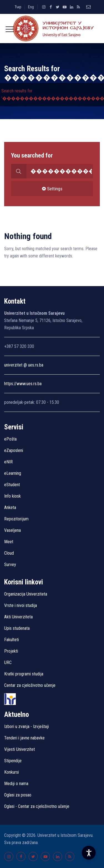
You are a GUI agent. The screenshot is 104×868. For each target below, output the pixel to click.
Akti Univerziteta (18, 617)
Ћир (18, 7)
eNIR (8, 462)
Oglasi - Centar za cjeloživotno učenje (37, 806)
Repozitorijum (16, 519)
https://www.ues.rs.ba (23, 384)
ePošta (10, 439)
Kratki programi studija (24, 674)
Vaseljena (12, 530)
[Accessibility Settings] (89, 853)
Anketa (10, 507)
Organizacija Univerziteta (26, 594)
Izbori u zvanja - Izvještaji (27, 726)
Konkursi (12, 772)
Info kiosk (12, 496)
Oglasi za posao (18, 795)
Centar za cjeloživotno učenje (30, 685)
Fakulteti (12, 640)
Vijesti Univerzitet (20, 749)
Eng (31, 7)
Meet (9, 542)
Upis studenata (17, 628)
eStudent (12, 485)
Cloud (9, 553)
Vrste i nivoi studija (21, 605)
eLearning (13, 473)
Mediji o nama (16, 784)
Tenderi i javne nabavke (24, 738)
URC (8, 662)
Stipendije (13, 761)
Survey (10, 565)
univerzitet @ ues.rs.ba (24, 365)
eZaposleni (14, 450)
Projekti (11, 651)
